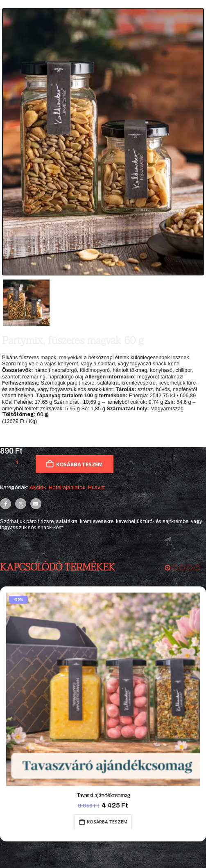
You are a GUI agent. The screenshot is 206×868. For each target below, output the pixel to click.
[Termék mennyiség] (17, 463)
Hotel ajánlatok (67, 488)
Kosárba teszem (79, 464)
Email (36, 504)
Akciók (38, 488)
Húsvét (96, 488)
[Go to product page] (103, 689)
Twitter (21, 504)
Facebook (6, 504)
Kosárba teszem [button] (107, 822)
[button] (168, 568)
